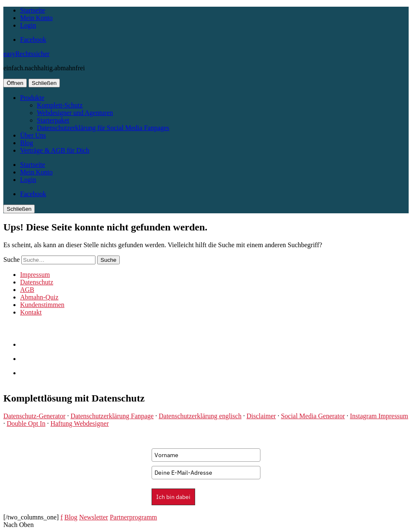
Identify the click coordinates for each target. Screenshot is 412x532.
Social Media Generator (313, 416)
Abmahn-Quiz (39, 297)
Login (28, 25)
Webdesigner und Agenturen (75, 113)
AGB (27, 290)
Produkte (32, 98)
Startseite (33, 10)
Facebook (33, 40)
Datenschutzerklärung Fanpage (112, 416)
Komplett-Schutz (60, 105)
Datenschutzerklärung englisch (200, 416)
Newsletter (94, 517)
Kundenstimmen (42, 305)
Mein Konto (36, 18)
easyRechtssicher (26, 54)
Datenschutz (37, 282)
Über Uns (33, 135)
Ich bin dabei (173, 497)
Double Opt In (26, 423)
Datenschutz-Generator (34, 416)
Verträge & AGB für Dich (55, 150)
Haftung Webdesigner (79, 423)
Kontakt (31, 312)
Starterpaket (53, 120)
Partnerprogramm (133, 517)
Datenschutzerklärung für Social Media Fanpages (103, 128)
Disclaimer (261, 416)
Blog (27, 143)
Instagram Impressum (379, 416)
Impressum (35, 275)
